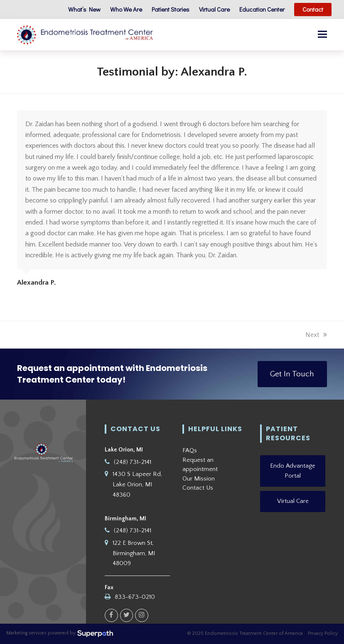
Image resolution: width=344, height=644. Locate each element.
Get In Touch (292, 374)
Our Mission (199, 479)
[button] (322, 35)
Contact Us (198, 488)
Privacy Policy (323, 633)
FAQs (190, 450)
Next (316, 335)
